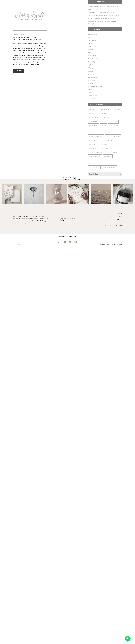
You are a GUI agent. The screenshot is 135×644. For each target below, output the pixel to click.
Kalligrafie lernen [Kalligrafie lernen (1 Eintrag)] (107, 141)
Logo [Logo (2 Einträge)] (113, 145)
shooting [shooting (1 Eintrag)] (116, 160)
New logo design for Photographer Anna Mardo (101, 12)
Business (90, 49)
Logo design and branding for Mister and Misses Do (102, 18)
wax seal (90, 93)
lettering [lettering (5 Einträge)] (105, 145)
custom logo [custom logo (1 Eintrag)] (93, 125)
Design (90, 53)
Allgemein (90, 37)
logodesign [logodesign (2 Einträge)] (105, 148)
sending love (91, 83)
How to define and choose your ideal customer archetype (103, 15)
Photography (91, 80)
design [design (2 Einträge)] (104, 125)
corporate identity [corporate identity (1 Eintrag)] (111, 121)
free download (92, 56)
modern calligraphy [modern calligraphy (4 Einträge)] (96, 152)
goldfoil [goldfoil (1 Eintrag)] (92, 129)
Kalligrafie (91, 68)
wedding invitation (93, 96)
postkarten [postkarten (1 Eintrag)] (93, 160)
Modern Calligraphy (93, 77)
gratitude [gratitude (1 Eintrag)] (102, 129)
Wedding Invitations (113, 225)
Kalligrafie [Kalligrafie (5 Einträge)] (93, 141)
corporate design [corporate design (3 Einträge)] (95, 121)
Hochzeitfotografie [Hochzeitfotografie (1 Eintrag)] (96, 133)
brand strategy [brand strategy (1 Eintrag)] (104, 114)
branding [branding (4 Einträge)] (92, 114)
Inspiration (91, 65)
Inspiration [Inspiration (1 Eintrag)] (115, 137)
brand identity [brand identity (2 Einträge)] (106, 110)
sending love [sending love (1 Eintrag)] (105, 160)
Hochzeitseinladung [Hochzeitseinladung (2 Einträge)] (113, 133)
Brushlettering (92, 46)
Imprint (20, 244)
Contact (119, 222)
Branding (90, 43)
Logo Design (91, 74)
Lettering (90, 71)
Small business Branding (95, 86)
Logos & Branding (115, 217)
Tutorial (90, 89)
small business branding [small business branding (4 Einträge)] (97, 164)
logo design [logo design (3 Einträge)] (93, 148)
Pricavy (15, 244)
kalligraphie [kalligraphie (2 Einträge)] (93, 145)
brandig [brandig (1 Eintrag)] (117, 110)
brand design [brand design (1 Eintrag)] (93, 110)
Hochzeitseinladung (93, 59)
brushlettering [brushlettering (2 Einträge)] (94, 117)
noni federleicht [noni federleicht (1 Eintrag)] (95, 156)
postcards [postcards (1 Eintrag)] (108, 156)
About (120, 220)
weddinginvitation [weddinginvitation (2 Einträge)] (109, 168)
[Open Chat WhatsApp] (128, 639)
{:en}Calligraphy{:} (93, 34)
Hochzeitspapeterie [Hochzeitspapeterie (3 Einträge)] (96, 137)
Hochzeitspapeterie (93, 62)
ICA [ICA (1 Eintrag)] (107, 137)
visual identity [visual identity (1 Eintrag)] (94, 168)
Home (120, 214)
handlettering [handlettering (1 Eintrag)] (114, 129)
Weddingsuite (91, 99)
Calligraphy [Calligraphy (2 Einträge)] (107, 117)
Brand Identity (92, 40)
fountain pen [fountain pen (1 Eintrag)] (114, 125)
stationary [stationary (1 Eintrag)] (112, 164)
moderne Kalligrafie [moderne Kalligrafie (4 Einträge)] (113, 152)
